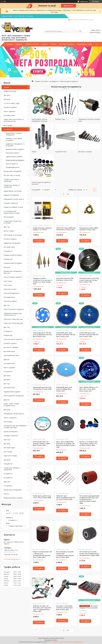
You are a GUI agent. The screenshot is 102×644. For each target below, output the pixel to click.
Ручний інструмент (10, 107)
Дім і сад (7, 227)
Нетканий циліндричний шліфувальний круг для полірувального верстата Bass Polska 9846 (89, 500)
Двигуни (7, 359)
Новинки (53, 44)
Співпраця (19, 44)
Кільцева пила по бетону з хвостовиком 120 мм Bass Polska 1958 (89, 280)
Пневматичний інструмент (15, 149)
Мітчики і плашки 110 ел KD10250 (89, 607)
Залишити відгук (95, 32)
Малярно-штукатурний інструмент (14, 139)
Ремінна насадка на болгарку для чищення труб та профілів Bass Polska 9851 (42, 609)
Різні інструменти (12, 164)
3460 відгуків (84, 1)
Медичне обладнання (11, 195)
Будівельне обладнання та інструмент (15, 145)
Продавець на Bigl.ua (51, 640)
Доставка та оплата (67, 44)
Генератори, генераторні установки (13, 222)
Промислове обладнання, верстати (13, 272)
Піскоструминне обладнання (14, 396)
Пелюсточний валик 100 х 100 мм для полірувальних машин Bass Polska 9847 (42, 554)
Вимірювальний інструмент (13, 498)
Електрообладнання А (12, 293)
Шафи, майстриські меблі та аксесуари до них (14, 120)
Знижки (45, 44)
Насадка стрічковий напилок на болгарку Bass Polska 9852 (64, 608)
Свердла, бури (60, 119)
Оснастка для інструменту (15, 160)
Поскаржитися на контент (57, 642)
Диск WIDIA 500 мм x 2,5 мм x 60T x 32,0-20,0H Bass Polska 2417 (89, 389)
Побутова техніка (10, 289)
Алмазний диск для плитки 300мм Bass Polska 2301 (64, 389)
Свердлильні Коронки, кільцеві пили (89, 120)
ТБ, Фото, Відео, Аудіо (12, 103)
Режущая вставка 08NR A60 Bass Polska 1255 (89, 229)
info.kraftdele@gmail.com (12, 559)
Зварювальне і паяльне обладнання (14, 134)
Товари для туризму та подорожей (12, 186)
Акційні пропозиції (10, 91)
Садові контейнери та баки (13, 207)
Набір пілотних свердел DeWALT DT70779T (42, 229)
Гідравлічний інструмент (14, 157)
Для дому (7, 99)
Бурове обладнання (11, 432)
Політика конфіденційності (75, 642)
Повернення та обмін (85, 44)
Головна (9, 44)
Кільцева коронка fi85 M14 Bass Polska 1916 (65, 279)
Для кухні (7, 95)
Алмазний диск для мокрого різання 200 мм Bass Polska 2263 (89, 335)
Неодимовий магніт (13, 167)
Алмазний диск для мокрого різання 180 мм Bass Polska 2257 (66, 335)
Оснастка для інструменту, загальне (41, 183)
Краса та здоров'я (10, 418)
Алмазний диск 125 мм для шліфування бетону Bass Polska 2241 (42, 335)
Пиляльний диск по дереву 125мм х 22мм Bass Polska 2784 (41, 443)
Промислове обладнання (13, 171)
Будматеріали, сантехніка (13, 191)
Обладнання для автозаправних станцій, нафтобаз (15, 427)
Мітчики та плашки (85, 152)
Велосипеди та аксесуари (13, 235)
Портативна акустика (11, 355)
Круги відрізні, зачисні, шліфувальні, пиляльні (40, 120)
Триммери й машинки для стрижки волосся (13, 314)
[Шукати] (80, 31)
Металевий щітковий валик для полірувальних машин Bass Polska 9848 (65, 554)
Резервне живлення (11, 203)
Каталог (7, 87)
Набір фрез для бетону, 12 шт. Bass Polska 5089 (42, 497)
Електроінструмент (13, 153)
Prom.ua (61, 638)
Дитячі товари (9, 231)
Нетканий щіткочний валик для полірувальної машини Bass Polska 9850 (89, 554)
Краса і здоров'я (9, 111)
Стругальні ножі (61, 152)
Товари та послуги (32, 44)
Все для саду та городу (12, 175)
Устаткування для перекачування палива (12, 212)
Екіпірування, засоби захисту (14, 199)
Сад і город (8, 281)
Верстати (7, 440)
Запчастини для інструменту (14, 309)
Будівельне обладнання (12, 243)
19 (68, 194)
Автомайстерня (9, 115)
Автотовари (8, 125)
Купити (40, 241)
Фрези (34, 152)
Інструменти (8, 129)
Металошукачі (9, 217)
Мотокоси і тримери (11, 347)
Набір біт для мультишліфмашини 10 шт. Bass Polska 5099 (66, 498)
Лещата (6, 494)
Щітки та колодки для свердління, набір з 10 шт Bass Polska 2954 (88, 443)
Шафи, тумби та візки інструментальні (11, 405)
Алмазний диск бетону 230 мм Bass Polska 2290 (42, 388)
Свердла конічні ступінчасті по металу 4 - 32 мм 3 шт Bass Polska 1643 (43, 281)
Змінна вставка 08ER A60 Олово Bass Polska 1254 (66, 229)
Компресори (8, 259)
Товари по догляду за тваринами (11, 180)
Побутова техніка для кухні (13, 319)
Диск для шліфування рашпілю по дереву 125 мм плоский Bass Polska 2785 (66, 444)
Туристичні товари (10, 456)
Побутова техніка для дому (13, 323)
